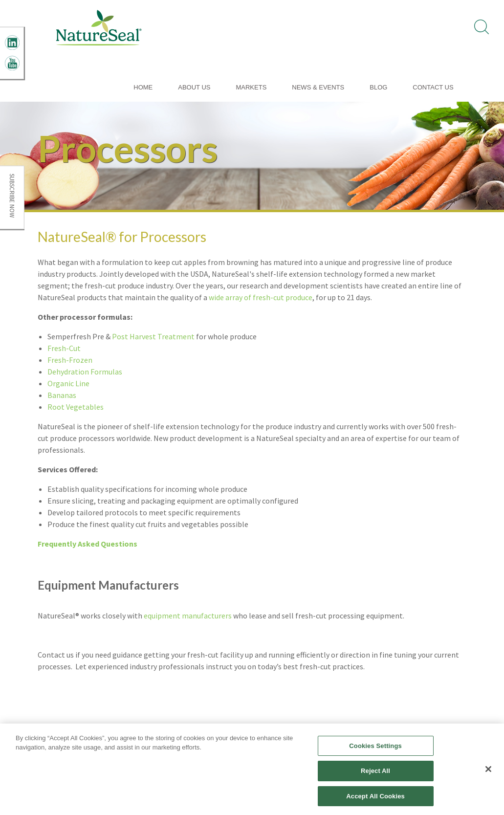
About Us (194, 87)
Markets (251, 87)
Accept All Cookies (375, 800)
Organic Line (68, 383)
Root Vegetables (76, 407)
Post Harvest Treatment (153, 336)
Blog (378, 87)
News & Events (318, 87)
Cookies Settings (375, 749)
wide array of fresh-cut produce (261, 297)
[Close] (488, 772)
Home (143, 87)
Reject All (375, 774)
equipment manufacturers (188, 616)
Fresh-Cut (64, 348)
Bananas (62, 395)
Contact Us (433, 87)
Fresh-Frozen (70, 360)
